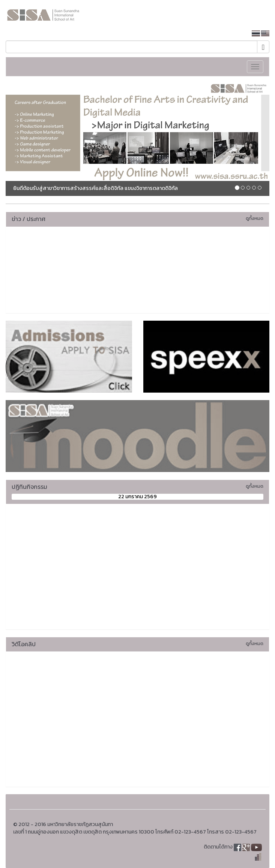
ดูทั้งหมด (255, 218)
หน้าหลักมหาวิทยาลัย (219, 34)
